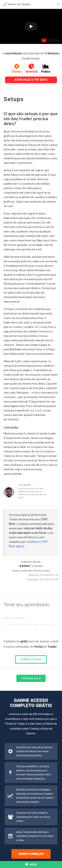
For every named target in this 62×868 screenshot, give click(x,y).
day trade (36, 410)
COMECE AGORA (31, 659)
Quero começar (31, 854)
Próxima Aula (31, 678)
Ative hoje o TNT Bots (31, 80)
